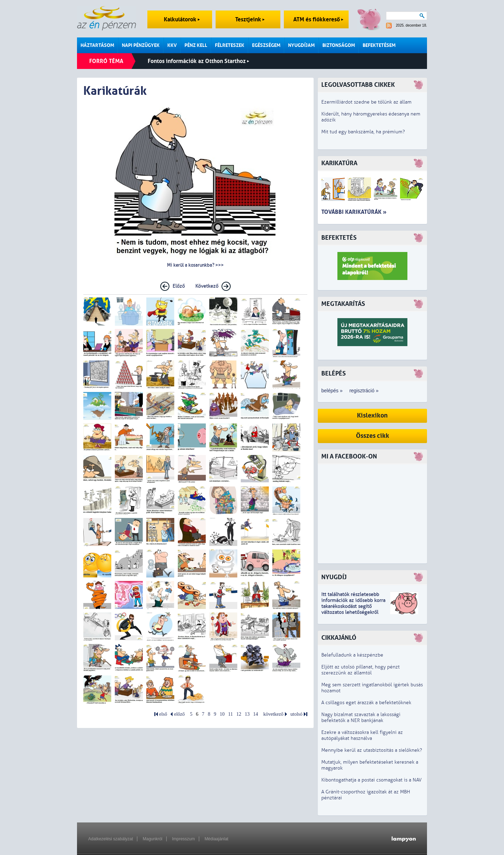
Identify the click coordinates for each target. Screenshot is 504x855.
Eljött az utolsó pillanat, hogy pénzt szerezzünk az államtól (360, 670)
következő (273, 714)
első (163, 714)
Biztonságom (339, 45)
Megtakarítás (343, 304)
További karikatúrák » (354, 212)
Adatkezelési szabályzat (111, 839)
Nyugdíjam (301, 45)
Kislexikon (372, 416)
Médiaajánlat (216, 839)
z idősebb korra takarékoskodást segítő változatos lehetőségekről (353, 606)
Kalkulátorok (182, 19)
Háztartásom (97, 45)
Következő (207, 286)
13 (247, 714)
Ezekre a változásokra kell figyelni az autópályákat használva (362, 735)
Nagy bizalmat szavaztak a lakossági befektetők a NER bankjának (361, 717)
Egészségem (266, 45)
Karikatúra (339, 163)
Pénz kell (196, 45)
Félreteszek (230, 45)
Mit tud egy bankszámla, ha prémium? (363, 132)
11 (230, 714)
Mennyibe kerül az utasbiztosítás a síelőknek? (372, 750)
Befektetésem (379, 45)
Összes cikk (373, 436)
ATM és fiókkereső (318, 19)
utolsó (296, 714)
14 (255, 714)
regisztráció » (364, 391)
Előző (179, 286)
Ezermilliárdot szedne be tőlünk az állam (366, 102)
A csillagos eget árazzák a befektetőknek (366, 703)
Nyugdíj (334, 577)
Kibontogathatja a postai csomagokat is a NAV (372, 780)
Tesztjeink (250, 19)
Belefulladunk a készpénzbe (352, 655)
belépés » (332, 391)
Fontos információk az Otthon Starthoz (198, 61)
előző (179, 714)
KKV (172, 45)
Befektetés (339, 238)
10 (222, 714)
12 (239, 714)
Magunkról (153, 839)
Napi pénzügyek (141, 45)
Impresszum (183, 839)
